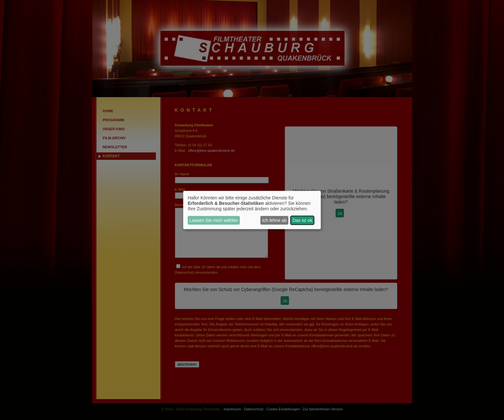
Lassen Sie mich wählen (214, 220)
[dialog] (252, 210)
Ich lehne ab (274, 220)
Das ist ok (302, 220)
